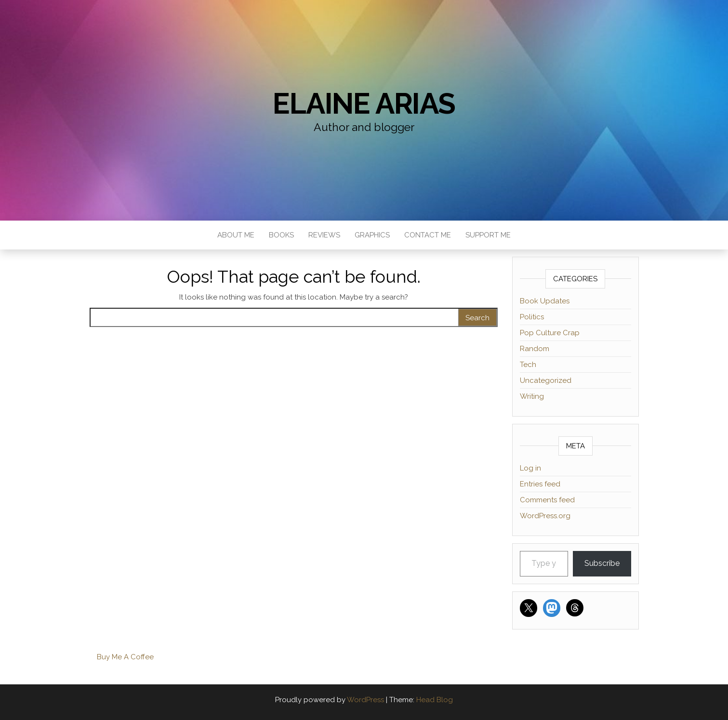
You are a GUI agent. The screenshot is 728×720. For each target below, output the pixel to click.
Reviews (324, 235)
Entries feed (540, 484)
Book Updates (545, 301)
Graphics (372, 235)
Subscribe (602, 563)
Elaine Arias (364, 104)
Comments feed (547, 500)
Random (535, 349)
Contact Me (428, 235)
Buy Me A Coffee (125, 657)
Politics (532, 317)
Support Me (488, 235)
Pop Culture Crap (550, 333)
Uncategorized (546, 380)
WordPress (365, 700)
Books (281, 235)
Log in (530, 468)
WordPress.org (545, 516)
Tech (528, 365)
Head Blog (435, 700)
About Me (236, 235)
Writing (532, 396)
